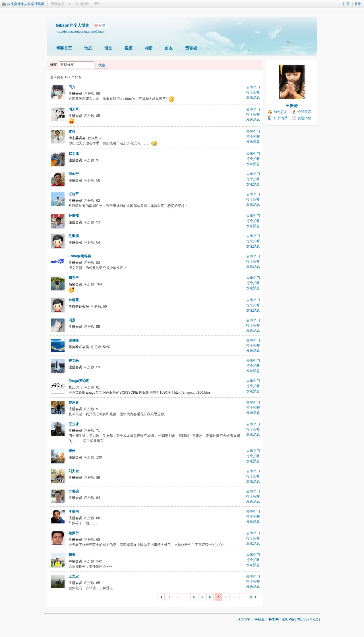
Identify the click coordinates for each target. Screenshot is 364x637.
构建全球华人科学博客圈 (26, 4)
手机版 (260, 619)
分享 (102, 26)
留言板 (191, 48)
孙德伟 (74, 216)
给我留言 (304, 112)
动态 (88, 48)
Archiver (245, 619)
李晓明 (74, 511)
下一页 (247, 597)
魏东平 (74, 278)
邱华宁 (74, 174)
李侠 (72, 451)
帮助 (98, 4)
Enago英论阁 (79, 381)
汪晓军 (74, 194)
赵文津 (74, 154)
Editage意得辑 (80, 256)
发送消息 (253, 97)
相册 (149, 48)
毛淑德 (74, 236)
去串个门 (253, 87)
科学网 (274, 619)
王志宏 (74, 576)
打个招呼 (253, 92)
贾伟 (72, 131)
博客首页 (64, 48)
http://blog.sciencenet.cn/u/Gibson (81, 31)
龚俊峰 (74, 340)
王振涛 (292, 106)
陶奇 (72, 555)
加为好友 (280, 112)
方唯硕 (74, 491)
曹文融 (74, 361)
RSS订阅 (82, 4)
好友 (169, 48)
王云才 (74, 424)
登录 (358, 4)
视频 (129, 48)
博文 (108, 48)
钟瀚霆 (74, 300)
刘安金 (74, 471)
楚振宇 (74, 533)
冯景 (72, 320)
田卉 (72, 87)
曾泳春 (74, 402)
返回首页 (58, 4)
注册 (346, 4)
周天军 (74, 109)
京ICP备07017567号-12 (300, 619)
